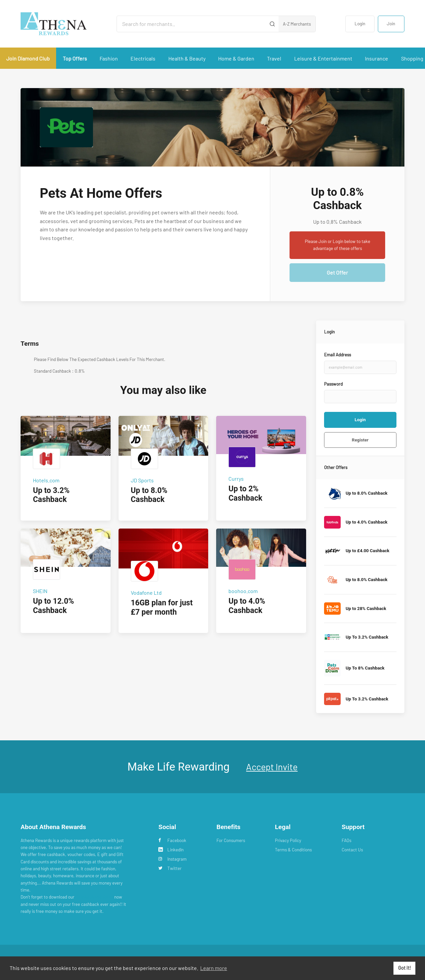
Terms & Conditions (293, 850)
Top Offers (75, 58)
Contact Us (352, 850)
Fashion (109, 58)
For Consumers (231, 840)
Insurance (377, 58)
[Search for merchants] (192, 24)
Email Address (338, 355)
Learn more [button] (214, 968)
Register (360, 440)
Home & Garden (236, 58)
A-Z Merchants (297, 24)
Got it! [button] (405, 968)
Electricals (143, 58)
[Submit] (272, 24)
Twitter (170, 868)
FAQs (346, 840)
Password (333, 384)
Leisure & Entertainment (323, 58)
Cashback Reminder (94, 897)
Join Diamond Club (28, 58)
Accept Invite (272, 767)
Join (391, 24)
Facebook (172, 840)
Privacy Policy (288, 840)
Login (360, 24)
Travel (274, 58)
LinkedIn (171, 850)
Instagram (172, 859)
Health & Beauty (187, 58)
